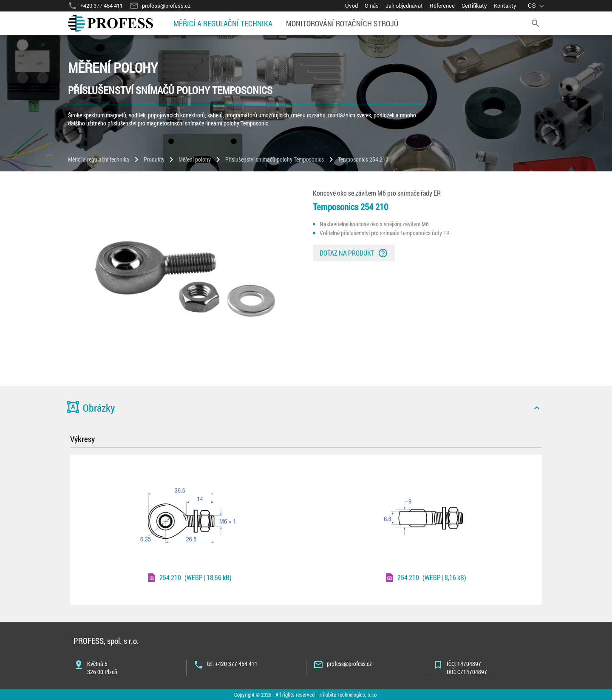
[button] (306, 408)
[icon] (537, 408)
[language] (537, 6)
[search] (535, 23)
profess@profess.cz (349, 664)
